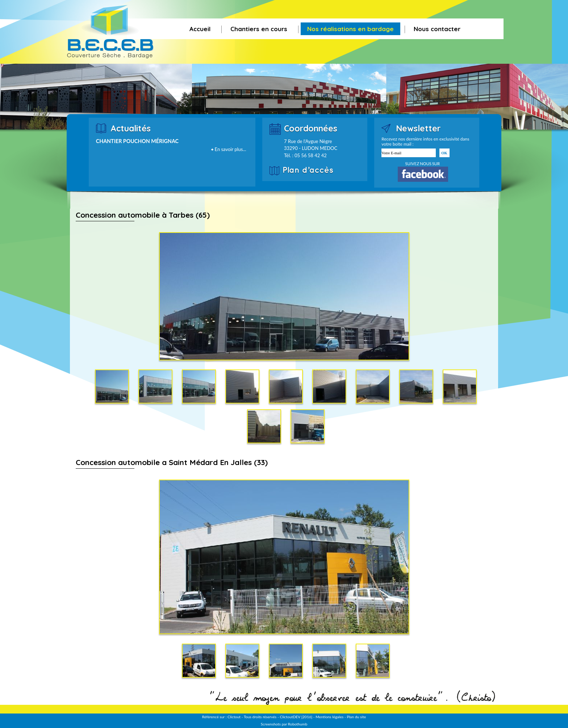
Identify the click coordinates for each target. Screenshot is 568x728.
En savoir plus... (231, 149)
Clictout (234, 717)
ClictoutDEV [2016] (296, 717)
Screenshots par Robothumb (284, 724)
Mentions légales (329, 717)
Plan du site (356, 717)
